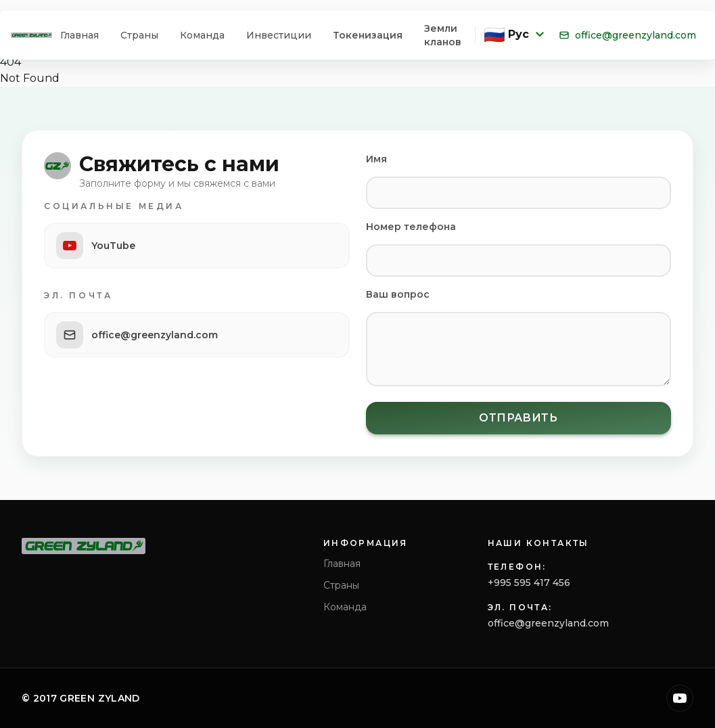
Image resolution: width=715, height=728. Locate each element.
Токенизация (368, 35)
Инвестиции (279, 35)
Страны (139, 35)
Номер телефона (411, 227)
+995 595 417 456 (529, 583)
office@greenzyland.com (627, 35)
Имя (376, 159)
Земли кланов (443, 35)
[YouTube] (680, 698)
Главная (79, 35)
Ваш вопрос (398, 294)
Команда (202, 35)
